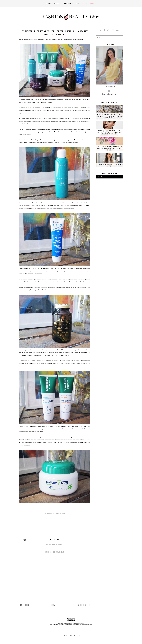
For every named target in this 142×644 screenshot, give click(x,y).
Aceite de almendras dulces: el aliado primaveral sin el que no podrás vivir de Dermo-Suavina (109, 116)
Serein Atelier (74, 636)
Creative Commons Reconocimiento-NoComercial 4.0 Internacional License (85, 622)
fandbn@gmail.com (109, 94)
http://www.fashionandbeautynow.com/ (76, 623)
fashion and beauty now (58, 622)
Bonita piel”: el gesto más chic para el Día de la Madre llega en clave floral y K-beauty (109, 148)
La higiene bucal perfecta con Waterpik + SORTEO (109, 165)
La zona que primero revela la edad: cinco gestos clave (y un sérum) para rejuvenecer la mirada (109, 132)
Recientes (24, 605)
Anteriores (84, 605)
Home (54, 605)
